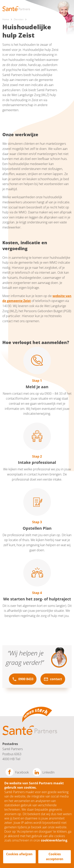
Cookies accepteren (55, 857)
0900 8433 (23, 679)
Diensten (19, 19)
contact (53, 679)
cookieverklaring (54, 840)
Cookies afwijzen (19, 854)
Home (6, 19)
